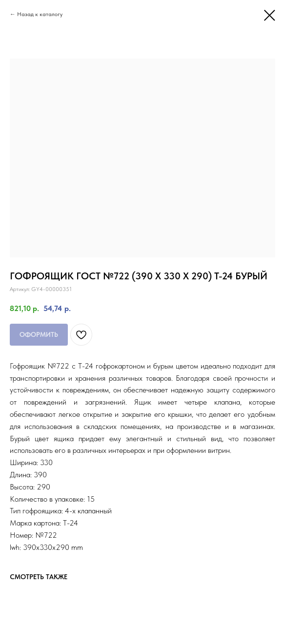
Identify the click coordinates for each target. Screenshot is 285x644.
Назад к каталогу (40, 14)
